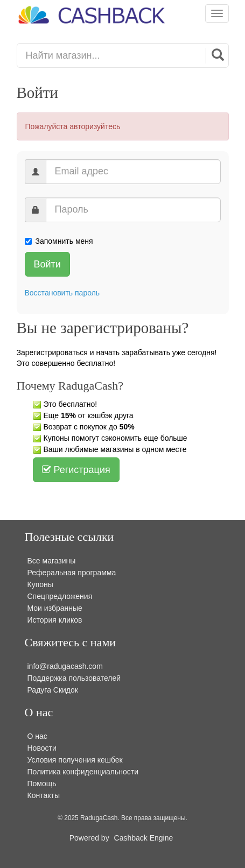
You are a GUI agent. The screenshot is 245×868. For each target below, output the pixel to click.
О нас (37, 736)
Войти (47, 264)
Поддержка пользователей (74, 678)
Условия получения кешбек (75, 760)
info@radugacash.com (65, 666)
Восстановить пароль (62, 293)
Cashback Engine (144, 838)
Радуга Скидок (53, 690)
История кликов (55, 620)
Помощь (42, 784)
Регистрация (76, 470)
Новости (42, 748)
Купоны (40, 584)
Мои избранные (55, 608)
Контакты (44, 795)
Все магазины (52, 561)
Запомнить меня (59, 241)
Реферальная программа (72, 573)
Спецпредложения (60, 596)
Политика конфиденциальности (83, 772)
